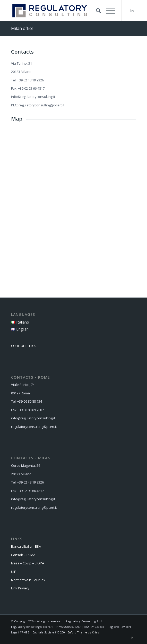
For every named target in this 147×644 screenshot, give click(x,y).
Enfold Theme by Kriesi (84, 632)
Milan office (22, 28)
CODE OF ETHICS (24, 346)
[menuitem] (96, 11)
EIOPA (39, 563)
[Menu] (108, 11)
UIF (13, 572)
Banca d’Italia (21, 546)
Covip (27, 563)
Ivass (15, 563)
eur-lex (40, 580)
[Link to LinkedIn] (132, 11)
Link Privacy (20, 588)
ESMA (31, 555)
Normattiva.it (21, 580)
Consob (17, 555)
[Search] (96, 11)
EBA (38, 546)
